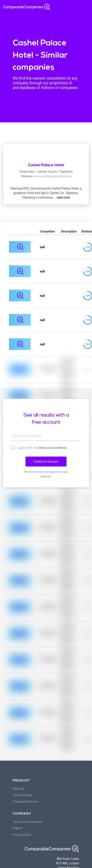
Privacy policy (22, 835)
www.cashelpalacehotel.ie (53, 176)
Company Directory (26, 802)
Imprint (17, 828)
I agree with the (39, 448)
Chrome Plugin (23, 795)
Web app (19, 789)
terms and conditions (52, 448)
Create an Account (46, 462)
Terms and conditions (27, 822)
